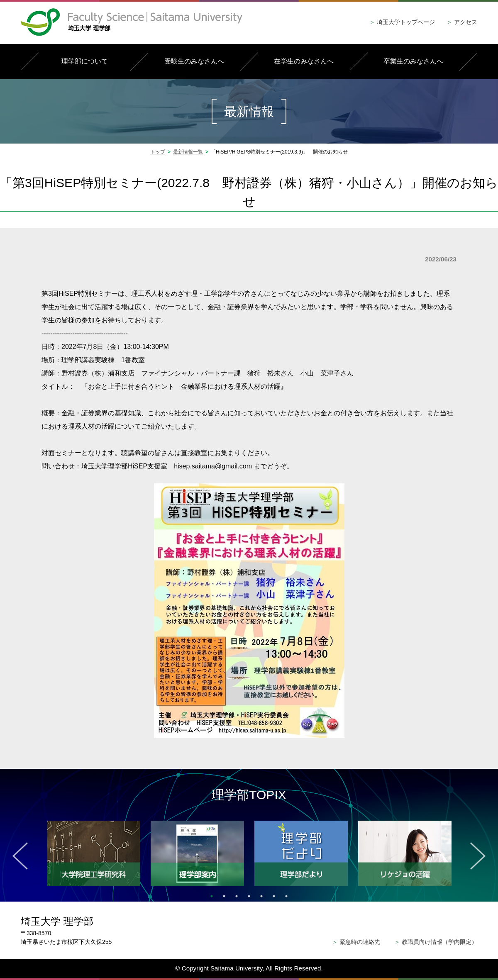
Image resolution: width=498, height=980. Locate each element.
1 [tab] (212, 896)
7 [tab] (286, 896)
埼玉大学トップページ (402, 22)
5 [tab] (261, 896)
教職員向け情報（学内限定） (436, 942)
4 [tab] (249, 896)
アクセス (462, 22)
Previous (20, 856)
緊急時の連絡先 (356, 942)
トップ (158, 152)
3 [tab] (237, 896)
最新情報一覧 (188, 152)
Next (478, 856)
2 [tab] (224, 896)
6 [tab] (274, 896)
